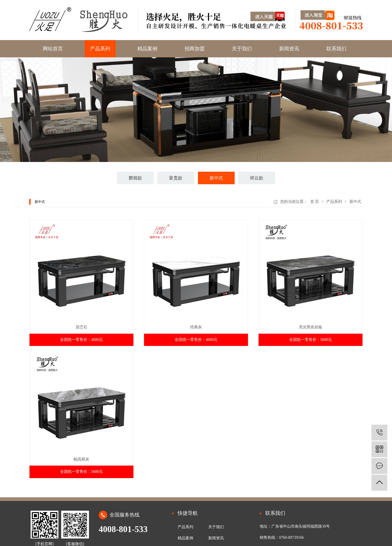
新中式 (216, 178)
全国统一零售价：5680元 (311, 340)
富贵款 (176, 178)
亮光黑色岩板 (311, 327)
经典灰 (196, 327)
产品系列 (100, 49)
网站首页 (53, 49)
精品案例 (147, 49)
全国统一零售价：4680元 (81, 340)
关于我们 (242, 49)
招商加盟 (195, 49)
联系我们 (336, 49)
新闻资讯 (289, 49)
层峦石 (81, 327)
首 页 (315, 202)
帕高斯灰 (81, 459)
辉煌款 (135, 178)
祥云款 (257, 178)
